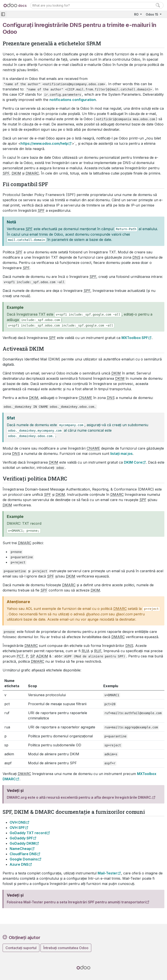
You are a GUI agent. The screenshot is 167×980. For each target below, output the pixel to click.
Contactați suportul (21, 948)
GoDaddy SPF (21, 838)
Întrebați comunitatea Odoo (66, 948)
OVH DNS (18, 822)
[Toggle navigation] (3, 14)
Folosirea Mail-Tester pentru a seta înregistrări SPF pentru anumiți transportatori (76, 902)
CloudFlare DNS (23, 854)
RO (137, 14)
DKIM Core (133, 462)
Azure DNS (19, 864)
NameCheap (20, 849)
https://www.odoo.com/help (44, 143)
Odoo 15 (152, 14)
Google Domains (24, 859)
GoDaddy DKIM (23, 843)
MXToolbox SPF (135, 338)
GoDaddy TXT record (28, 833)
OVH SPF (17, 828)
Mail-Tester (107, 873)
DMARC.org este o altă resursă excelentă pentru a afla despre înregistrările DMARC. (79, 797)
